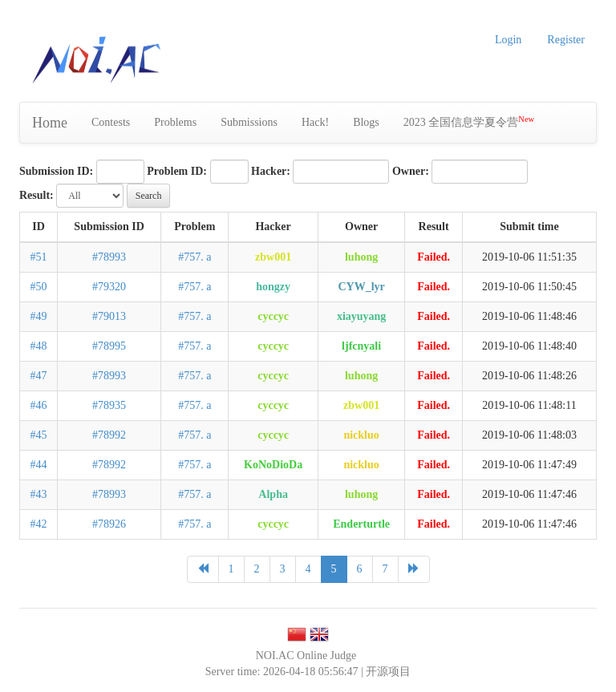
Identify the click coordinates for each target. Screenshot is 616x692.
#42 (38, 524)
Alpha (273, 494)
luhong (361, 257)
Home (50, 123)
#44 (38, 465)
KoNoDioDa (273, 465)
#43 (38, 494)
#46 (38, 405)
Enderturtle (361, 524)
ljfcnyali (361, 346)
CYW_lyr (361, 287)
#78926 (109, 524)
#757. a (195, 257)
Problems (175, 122)
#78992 (109, 435)
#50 (38, 287)
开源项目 (388, 672)
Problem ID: (177, 171)
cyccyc (273, 316)
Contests (111, 122)
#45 (38, 435)
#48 (38, 346)
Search (149, 196)
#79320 (109, 287)
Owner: (411, 171)
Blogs (366, 122)
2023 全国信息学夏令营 (469, 121)
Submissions (249, 122)
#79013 (109, 316)
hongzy (273, 287)
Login (508, 40)
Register (566, 40)
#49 (38, 316)
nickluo (361, 435)
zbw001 (273, 257)
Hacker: (271, 171)
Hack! (315, 122)
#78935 (109, 405)
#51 (38, 257)
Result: (36, 195)
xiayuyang (361, 316)
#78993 (109, 257)
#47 (38, 376)
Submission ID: (56, 171)
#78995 (109, 346)
